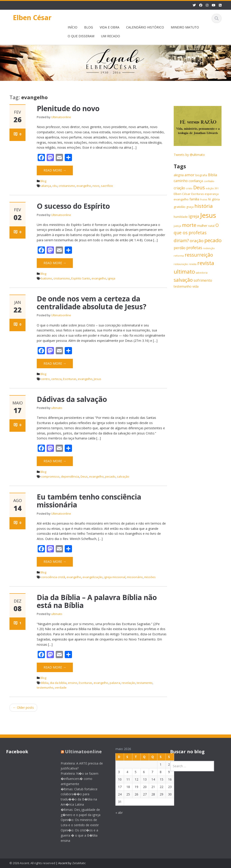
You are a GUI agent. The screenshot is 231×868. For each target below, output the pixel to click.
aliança (46, 186)
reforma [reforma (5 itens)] (179, 256)
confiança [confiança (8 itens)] (196, 181)
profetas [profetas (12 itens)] (194, 248)
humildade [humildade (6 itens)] (181, 217)
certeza (56, 379)
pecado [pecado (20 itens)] (213, 240)
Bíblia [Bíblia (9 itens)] (213, 175)
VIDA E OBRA (110, 27)
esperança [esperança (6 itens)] (212, 194)
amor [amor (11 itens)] (189, 175)
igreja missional (115, 577)
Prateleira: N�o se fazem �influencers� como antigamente (76, 779)
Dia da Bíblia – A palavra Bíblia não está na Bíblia (97, 601)
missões (150, 577)
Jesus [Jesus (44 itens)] (208, 215)
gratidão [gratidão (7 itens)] (180, 207)
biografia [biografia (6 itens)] (201, 175)
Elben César (32, 18)
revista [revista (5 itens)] (193, 264)
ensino (73, 683)
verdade (61, 687)
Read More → (55, 170)
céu (55, 186)
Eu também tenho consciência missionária (89, 501)
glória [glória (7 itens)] (216, 199)
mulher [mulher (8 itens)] (202, 226)
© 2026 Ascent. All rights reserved (32, 863)
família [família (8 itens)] (194, 199)
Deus (84, 476)
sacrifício (107, 186)
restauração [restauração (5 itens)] (181, 264)
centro (45, 379)
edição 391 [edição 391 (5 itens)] (212, 188)
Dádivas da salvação (72, 399)
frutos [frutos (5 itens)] (204, 199)
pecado (110, 476)
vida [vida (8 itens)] (195, 286)
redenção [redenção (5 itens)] (209, 248)
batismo (47, 278)
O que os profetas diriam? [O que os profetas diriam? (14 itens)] (196, 233)
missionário (135, 577)
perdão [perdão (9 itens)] (180, 248)
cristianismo (67, 186)
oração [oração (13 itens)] (197, 240)
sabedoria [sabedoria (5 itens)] (202, 273)
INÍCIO (73, 27)
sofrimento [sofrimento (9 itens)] (203, 280)
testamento (145, 683)
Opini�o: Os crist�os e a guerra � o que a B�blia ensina (76, 835)
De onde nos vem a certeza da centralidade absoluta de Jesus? (92, 303)
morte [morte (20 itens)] (189, 225)
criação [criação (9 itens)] (179, 188)
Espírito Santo (81, 278)
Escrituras (70, 379)
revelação (128, 683)
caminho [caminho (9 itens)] (181, 181)
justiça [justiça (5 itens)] (177, 226)
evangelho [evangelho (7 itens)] (181, 199)
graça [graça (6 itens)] (190, 207)
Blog (43, 181)
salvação (123, 476)
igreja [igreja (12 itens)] (194, 216)
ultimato (57, 408)
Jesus (98, 379)
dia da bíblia (58, 683)
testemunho (45, 687)
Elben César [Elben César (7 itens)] (182, 194)
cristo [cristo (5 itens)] (189, 188)
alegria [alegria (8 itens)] (179, 175)
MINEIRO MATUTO (185, 27)
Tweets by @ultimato (189, 155)
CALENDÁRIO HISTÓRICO (145, 27)
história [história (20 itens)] (204, 206)
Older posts (23, 707)
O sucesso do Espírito (73, 206)
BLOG (89, 27)
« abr (115, 813)
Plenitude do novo (68, 108)
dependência (70, 476)
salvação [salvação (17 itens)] (183, 280)
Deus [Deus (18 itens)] (199, 187)
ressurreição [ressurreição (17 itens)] (199, 255)
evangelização (93, 577)
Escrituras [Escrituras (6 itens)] (198, 194)
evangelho (84, 186)
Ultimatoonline (61, 117)
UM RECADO (111, 36)
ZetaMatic (79, 863)
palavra (115, 683)
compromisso (50, 476)
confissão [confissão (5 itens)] (209, 181)
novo (96, 186)
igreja (111, 278)
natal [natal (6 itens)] (211, 226)
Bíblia (45, 683)
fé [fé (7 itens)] (209, 199)
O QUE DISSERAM (81, 36)
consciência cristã (53, 577)
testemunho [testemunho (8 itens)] (183, 286)
